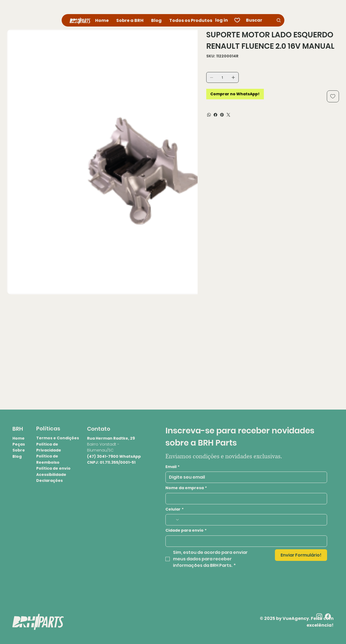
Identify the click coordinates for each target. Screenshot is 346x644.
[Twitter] (228, 115)
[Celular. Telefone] (252, 520)
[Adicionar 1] (233, 77)
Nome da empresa (186, 488)
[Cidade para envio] (245, 541)
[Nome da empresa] (245, 499)
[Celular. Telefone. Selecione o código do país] (174, 520)
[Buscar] (264, 20)
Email (172, 467)
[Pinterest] (222, 115)
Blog (17, 456)
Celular (174, 509)
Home (19, 438)
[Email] (245, 477)
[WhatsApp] (209, 115)
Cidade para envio (186, 531)
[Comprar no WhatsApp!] (235, 94)
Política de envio (53, 468)
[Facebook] (215, 115)
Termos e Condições (58, 438)
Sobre (19, 450)
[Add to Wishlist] (333, 96)
